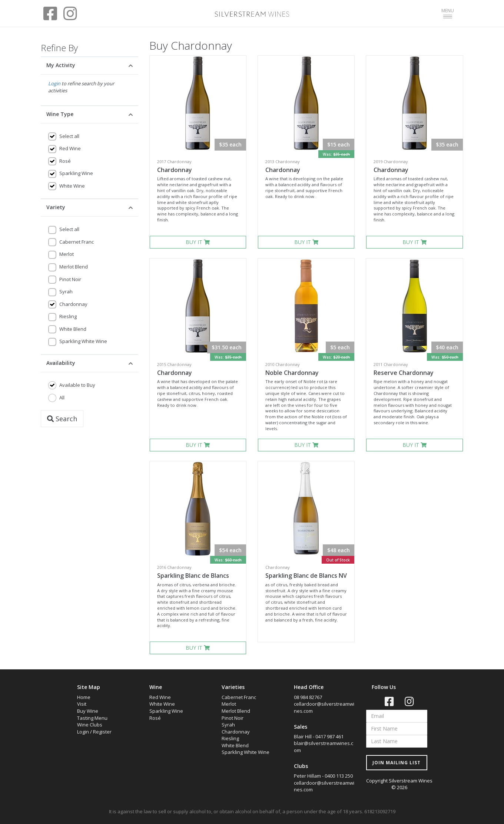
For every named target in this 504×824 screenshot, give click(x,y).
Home (84, 697)
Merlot (67, 254)
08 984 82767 (308, 697)
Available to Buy (77, 385)
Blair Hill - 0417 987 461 (319, 736)
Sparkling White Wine (83, 341)
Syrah (66, 291)
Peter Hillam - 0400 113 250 (323, 776)
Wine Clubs (90, 725)
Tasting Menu (92, 718)
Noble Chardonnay (292, 373)
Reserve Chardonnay (404, 373)
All (62, 398)
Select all (69, 136)
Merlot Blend (74, 267)
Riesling (68, 316)
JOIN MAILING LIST (397, 763)
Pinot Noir (70, 279)
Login (54, 83)
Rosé (65, 161)
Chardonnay (73, 304)
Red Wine (70, 148)
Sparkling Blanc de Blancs (193, 576)
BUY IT (198, 242)
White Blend (73, 329)
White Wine (72, 186)
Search (62, 419)
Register (102, 732)
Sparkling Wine (76, 173)
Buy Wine (88, 711)
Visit (82, 704)
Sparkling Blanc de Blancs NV (306, 576)
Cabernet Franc (77, 242)
